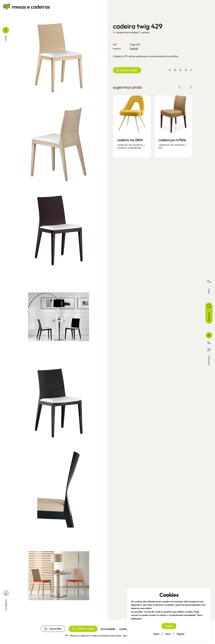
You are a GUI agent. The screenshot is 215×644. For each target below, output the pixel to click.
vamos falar (53, 629)
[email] (181, 70)
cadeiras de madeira (127, 32)
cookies (124, 629)
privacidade (108, 629)
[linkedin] (175, 70)
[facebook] (170, 70)
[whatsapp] (186, 70)
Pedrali (145, 32)
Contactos (209, 360)
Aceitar (169, 626)
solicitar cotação (127, 70)
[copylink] (191, 70)
